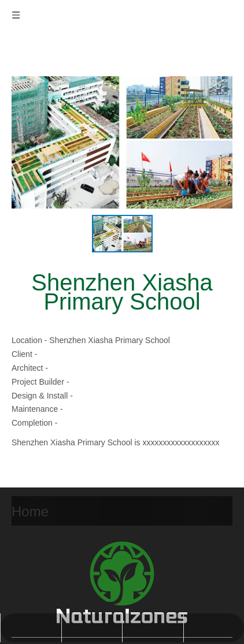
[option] (122, 234)
